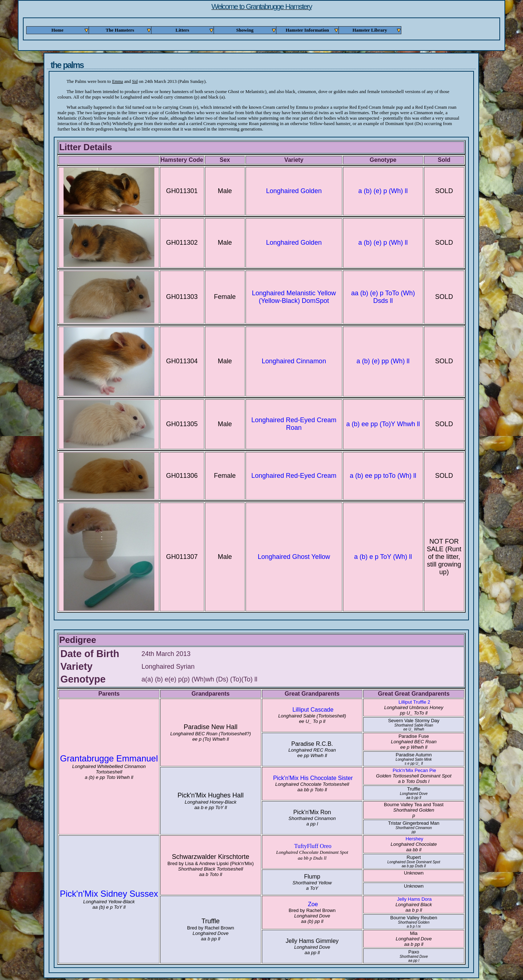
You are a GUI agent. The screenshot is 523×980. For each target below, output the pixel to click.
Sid (135, 81)
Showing (256, 30)
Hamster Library (377, 30)
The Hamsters (129, 30)
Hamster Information (312, 30)
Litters (194, 30)
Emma (118, 81)
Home (70, 30)
